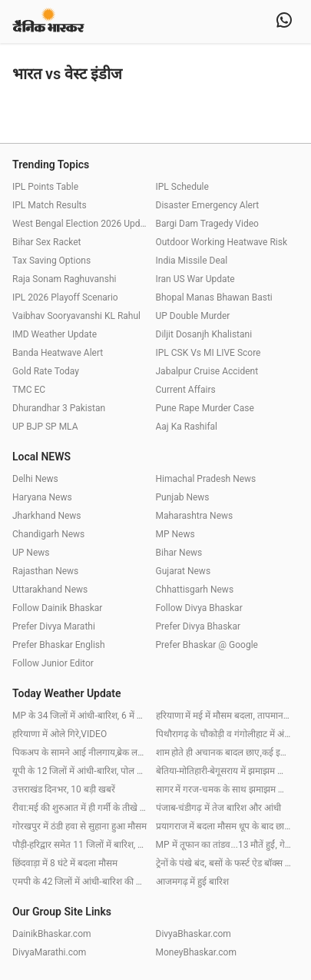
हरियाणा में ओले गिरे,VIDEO (60, 734)
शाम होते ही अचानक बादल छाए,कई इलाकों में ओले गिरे (224, 752)
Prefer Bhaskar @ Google (207, 645)
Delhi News (35, 479)
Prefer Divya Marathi (54, 626)
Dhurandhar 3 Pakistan (59, 408)
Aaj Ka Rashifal (187, 427)
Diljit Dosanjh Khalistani (204, 334)
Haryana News (42, 497)
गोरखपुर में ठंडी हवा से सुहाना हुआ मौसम (79, 826)
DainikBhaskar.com (52, 934)
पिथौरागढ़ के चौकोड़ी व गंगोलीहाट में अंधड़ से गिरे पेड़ (224, 734)
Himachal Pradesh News (206, 479)
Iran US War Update (195, 279)
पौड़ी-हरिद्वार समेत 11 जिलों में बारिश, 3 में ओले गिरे (80, 845)
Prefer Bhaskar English (59, 645)
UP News (31, 553)
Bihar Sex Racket (46, 242)
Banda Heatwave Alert (58, 353)
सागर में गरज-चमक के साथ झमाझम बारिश (224, 789)
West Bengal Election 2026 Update (80, 224)
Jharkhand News (47, 516)
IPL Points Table (45, 187)
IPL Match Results (50, 205)
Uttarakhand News (50, 590)
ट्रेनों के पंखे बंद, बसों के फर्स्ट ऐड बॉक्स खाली (224, 863)
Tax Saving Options (51, 261)
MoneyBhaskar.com (197, 952)
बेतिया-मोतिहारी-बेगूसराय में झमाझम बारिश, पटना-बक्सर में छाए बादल (224, 771)
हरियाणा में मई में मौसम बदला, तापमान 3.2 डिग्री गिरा (224, 716)
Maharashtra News (195, 516)
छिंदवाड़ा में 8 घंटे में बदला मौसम (65, 863)
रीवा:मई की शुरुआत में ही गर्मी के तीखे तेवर (80, 808)
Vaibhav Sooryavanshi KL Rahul (76, 316)
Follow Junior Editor (53, 663)
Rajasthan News (45, 571)
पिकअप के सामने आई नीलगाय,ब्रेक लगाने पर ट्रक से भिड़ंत (80, 752)
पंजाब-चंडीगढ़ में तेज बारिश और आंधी (218, 808)
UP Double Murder (193, 316)
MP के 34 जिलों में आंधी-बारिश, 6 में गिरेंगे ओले (80, 716)
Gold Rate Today (46, 371)
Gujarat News (184, 571)
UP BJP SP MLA (45, 427)
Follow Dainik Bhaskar (57, 608)
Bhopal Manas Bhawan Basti (214, 297)
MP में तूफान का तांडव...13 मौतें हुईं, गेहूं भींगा (224, 845)
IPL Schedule (182, 187)
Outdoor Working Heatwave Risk (222, 242)
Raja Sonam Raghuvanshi (64, 279)
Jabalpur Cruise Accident (207, 371)
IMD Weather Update (55, 334)
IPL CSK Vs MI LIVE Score (208, 353)
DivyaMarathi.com (49, 952)
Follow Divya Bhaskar (199, 608)
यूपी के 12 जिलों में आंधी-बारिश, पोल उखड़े (80, 771)
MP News (175, 534)
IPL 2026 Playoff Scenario (65, 297)
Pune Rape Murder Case (205, 408)
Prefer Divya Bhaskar (199, 626)
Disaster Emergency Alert (208, 205)
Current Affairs (186, 390)
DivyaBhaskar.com (194, 934)
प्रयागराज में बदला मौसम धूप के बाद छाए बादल (224, 826)
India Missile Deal (192, 261)
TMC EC (29, 390)
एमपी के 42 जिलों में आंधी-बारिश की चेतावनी (80, 882)
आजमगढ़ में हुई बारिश (193, 882)
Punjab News (183, 497)
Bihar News (179, 553)
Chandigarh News (48, 534)
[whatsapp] (284, 22)
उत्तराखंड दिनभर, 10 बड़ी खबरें (64, 789)
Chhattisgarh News (195, 590)
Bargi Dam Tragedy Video (207, 224)
